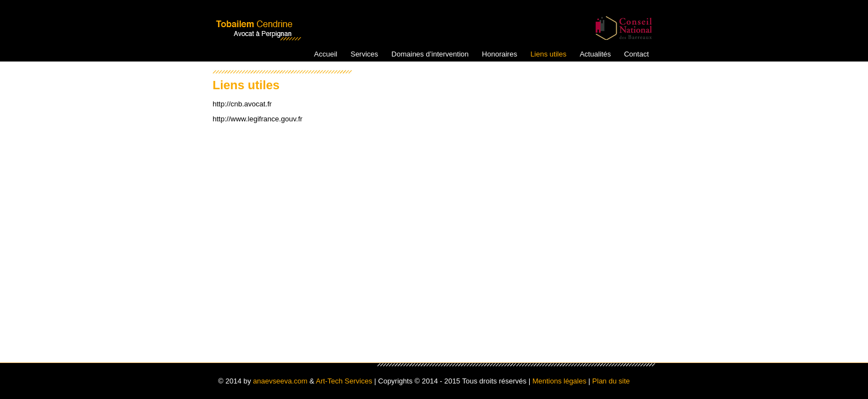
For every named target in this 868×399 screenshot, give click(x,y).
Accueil (325, 54)
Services (364, 54)
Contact (636, 54)
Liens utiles (548, 54)
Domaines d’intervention (430, 54)
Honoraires (500, 54)
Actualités (595, 54)
